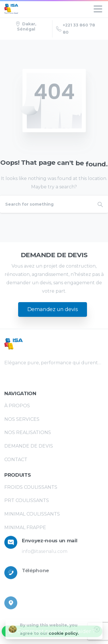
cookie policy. (64, 637)
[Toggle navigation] (98, 9)
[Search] (46, 204)
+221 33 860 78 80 (76, 29)
